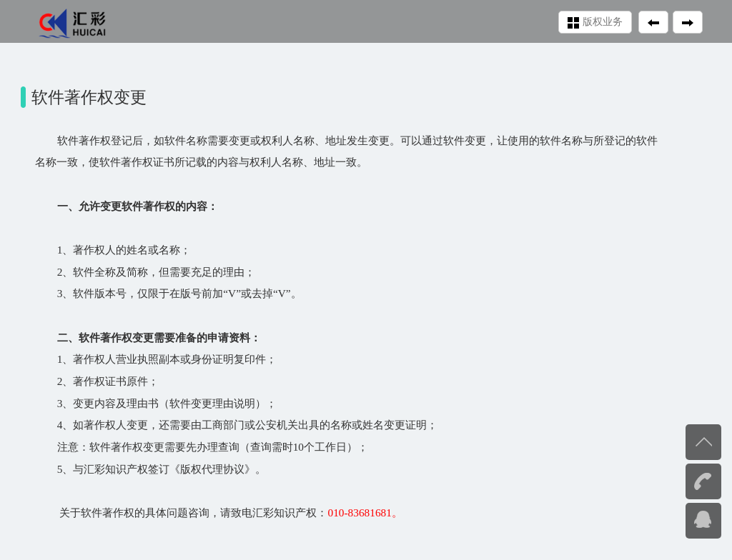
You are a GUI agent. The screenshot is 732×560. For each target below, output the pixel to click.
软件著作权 (84, 140)
